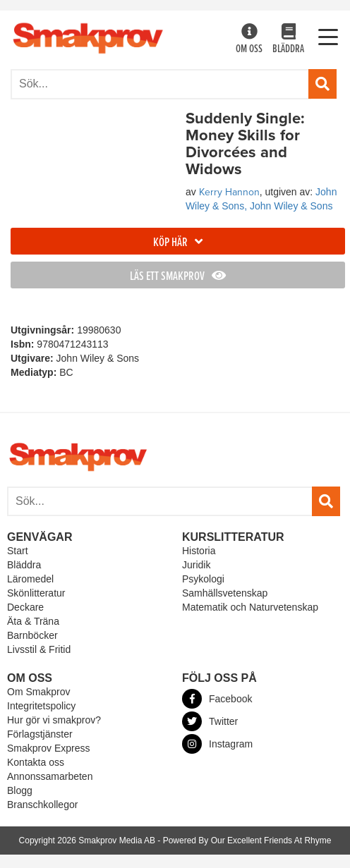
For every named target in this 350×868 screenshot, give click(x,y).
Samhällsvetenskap (225, 593)
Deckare (25, 607)
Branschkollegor (42, 805)
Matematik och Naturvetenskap (250, 607)
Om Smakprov (38, 692)
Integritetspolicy (41, 706)
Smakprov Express (48, 748)
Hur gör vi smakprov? (54, 720)
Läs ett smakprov (178, 277)
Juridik (196, 565)
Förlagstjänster (40, 734)
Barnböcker (32, 635)
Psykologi (203, 579)
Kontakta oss (36, 762)
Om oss (249, 40)
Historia (199, 551)
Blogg (20, 790)
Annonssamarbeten (50, 776)
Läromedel (30, 579)
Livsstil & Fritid (39, 649)
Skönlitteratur (36, 593)
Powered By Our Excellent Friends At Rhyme (247, 841)
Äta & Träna (33, 621)
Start (18, 551)
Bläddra (288, 40)
